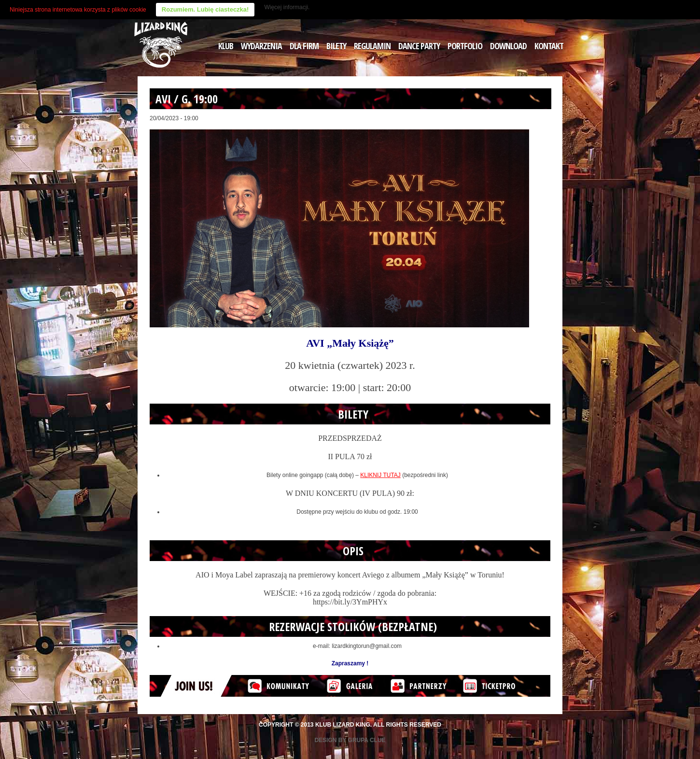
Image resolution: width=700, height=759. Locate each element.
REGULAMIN (372, 46)
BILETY (336, 46)
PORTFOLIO (465, 46)
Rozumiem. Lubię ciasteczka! (205, 9)
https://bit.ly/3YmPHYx (350, 602)
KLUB (226, 46)
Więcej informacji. (287, 7)
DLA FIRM (304, 46)
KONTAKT (549, 46)
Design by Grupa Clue (350, 740)
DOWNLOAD (508, 46)
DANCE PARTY (419, 46)
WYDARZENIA (261, 46)
